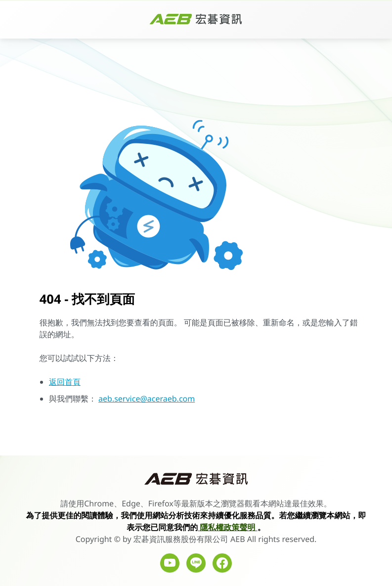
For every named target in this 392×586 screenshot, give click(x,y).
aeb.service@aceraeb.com (147, 399)
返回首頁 (65, 382)
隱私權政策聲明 (227, 527)
